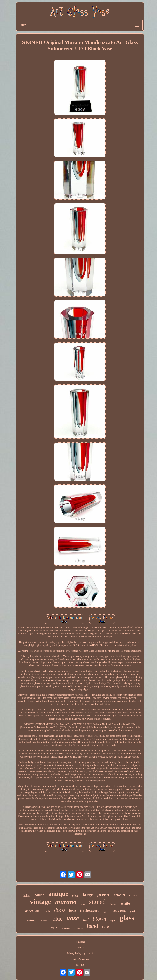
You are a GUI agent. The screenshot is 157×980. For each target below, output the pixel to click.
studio (119, 895)
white (125, 903)
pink (83, 904)
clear (75, 895)
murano (66, 902)
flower (113, 904)
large (88, 894)
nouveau (118, 910)
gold (133, 911)
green (103, 894)
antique (58, 894)
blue (57, 919)
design (44, 920)
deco (59, 910)
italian (27, 896)
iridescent (89, 910)
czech (46, 911)
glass (127, 918)
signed (97, 902)
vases (133, 895)
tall (86, 920)
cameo (39, 895)
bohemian (32, 911)
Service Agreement (80, 959)
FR (82, 965)
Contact (80, 948)
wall (105, 912)
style (113, 920)
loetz (72, 911)
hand (93, 926)
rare (106, 926)
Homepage (80, 942)
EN (77, 965)
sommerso (78, 928)
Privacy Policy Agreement (80, 953)
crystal (55, 927)
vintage (41, 902)
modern (66, 928)
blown (99, 919)
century (31, 920)
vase (73, 918)
